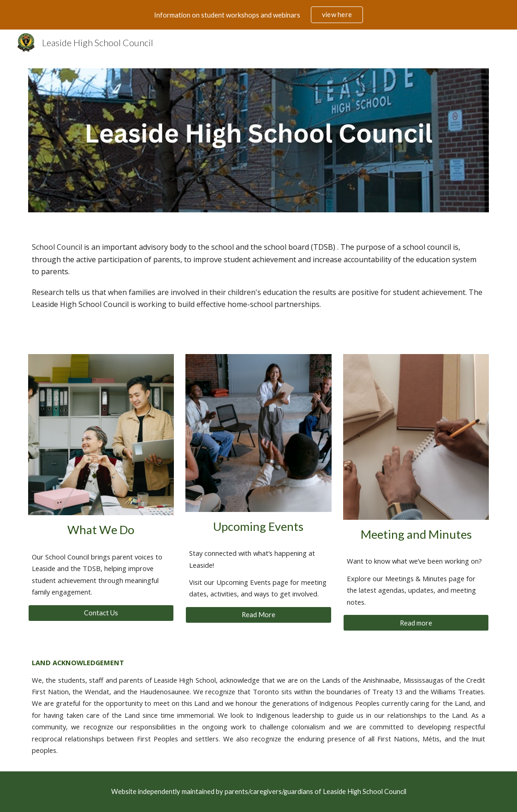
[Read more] (416, 623)
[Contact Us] (101, 613)
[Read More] (258, 615)
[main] (258, 276)
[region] (258, 15)
